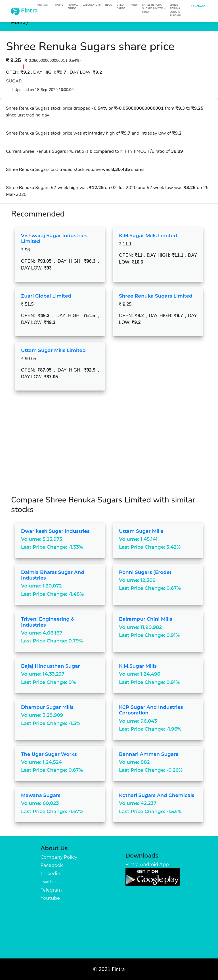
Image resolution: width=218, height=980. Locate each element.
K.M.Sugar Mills (138, 666)
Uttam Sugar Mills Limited (53, 350)
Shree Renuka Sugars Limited (156, 296)
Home (59, 5)
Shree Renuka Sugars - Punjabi (176, 10)
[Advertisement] (109, 447)
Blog (109, 5)
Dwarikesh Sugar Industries (55, 531)
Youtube (50, 898)
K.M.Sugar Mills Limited (148, 236)
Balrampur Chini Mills (146, 619)
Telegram (51, 890)
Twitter (48, 882)
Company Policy (59, 857)
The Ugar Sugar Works (49, 754)
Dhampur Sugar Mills (47, 707)
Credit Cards (121, 7)
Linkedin (50, 874)
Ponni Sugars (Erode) (145, 572)
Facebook (52, 865)
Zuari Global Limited (46, 296)
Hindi (134, 5)
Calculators (92, 5)
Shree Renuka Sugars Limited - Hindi (153, 8)
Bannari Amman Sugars (149, 754)
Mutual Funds (73, 7)
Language (198, 6)
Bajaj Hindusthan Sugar (51, 666)
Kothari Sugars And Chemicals (157, 795)
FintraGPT (44, 5)
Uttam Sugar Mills (141, 531)
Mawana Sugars (41, 795)
